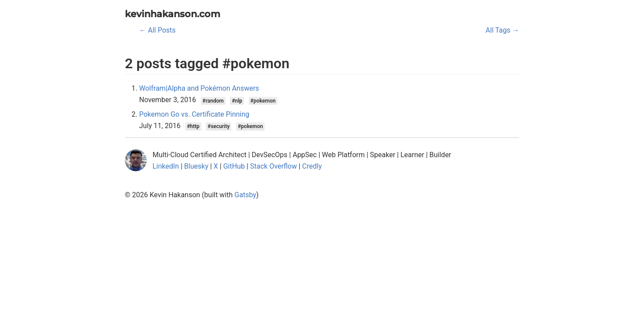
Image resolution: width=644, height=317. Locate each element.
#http (193, 126)
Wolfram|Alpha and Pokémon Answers (199, 88)
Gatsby (245, 195)
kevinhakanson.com (173, 14)
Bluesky (196, 166)
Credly (312, 166)
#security (218, 126)
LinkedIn (166, 166)
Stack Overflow (274, 166)
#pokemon (263, 100)
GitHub (234, 166)
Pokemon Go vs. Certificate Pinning (195, 114)
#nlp (237, 100)
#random (213, 100)
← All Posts (158, 30)
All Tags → (502, 30)
